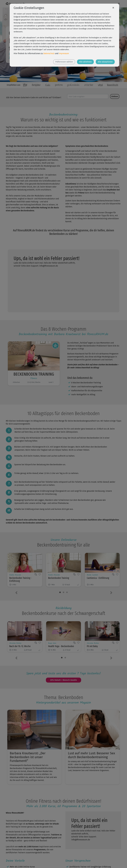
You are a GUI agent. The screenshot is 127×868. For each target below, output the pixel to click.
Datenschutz (49, 53)
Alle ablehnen (85, 62)
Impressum (64, 53)
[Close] (113, 8)
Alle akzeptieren (105, 62)
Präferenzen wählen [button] (64, 62)
